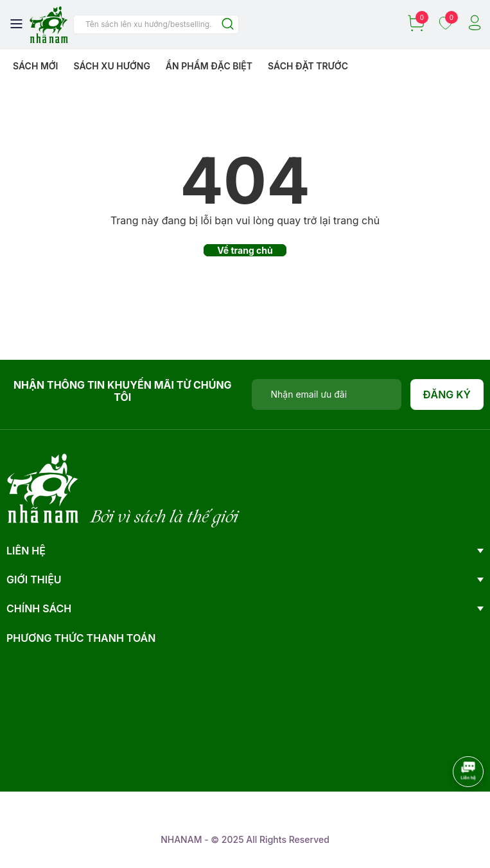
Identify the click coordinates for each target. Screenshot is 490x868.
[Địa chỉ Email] (327, 394)
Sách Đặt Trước (308, 66)
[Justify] (228, 25)
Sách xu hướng (111, 66)
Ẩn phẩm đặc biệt (209, 66)
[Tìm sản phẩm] (156, 24)
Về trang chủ (245, 250)
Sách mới (36, 66)
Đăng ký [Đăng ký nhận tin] (447, 394)
